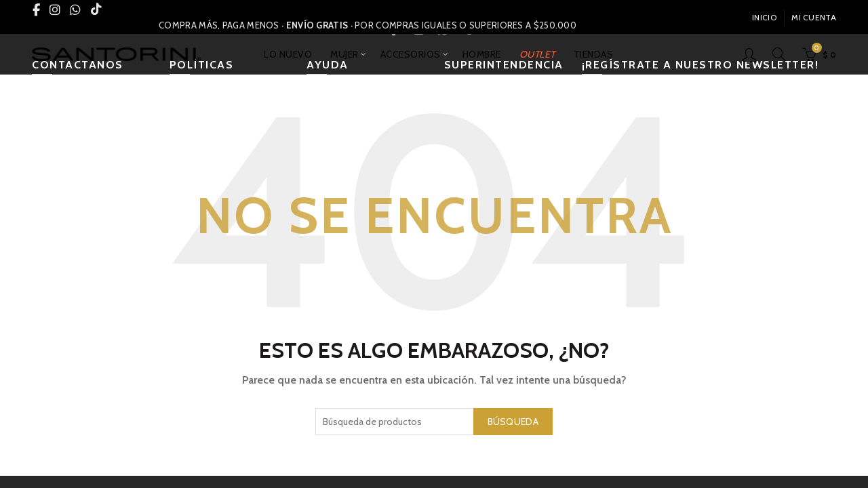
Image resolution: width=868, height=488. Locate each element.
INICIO (764, 17)
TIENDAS (594, 54)
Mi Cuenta (814, 17)
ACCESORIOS (411, 54)
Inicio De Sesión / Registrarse (749, 54)
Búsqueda (513, 422)
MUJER (344, 54)
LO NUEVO (288, 54)
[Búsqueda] (779, 54)
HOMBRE (482, 54)
